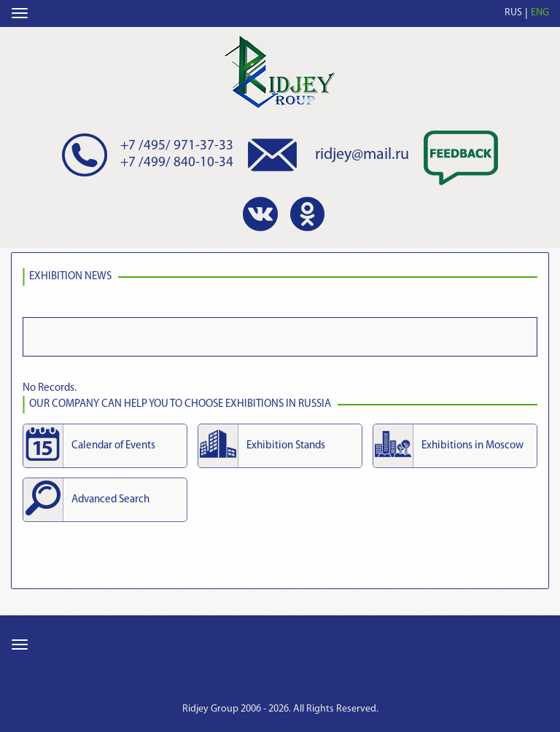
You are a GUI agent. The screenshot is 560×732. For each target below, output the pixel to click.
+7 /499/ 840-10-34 (177, 163)
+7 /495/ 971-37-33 (177, 146)
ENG (540, 13)
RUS (513, 13)
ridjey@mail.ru (362, 155)
